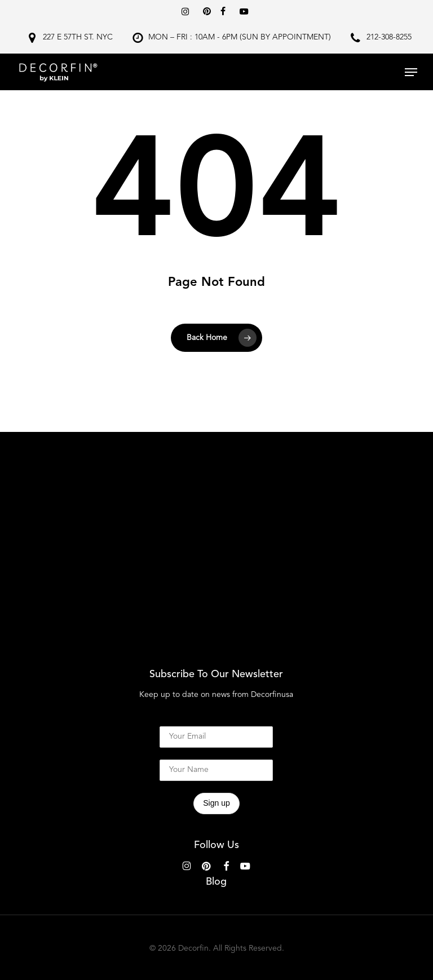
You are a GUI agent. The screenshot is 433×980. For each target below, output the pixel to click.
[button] (411, 72)
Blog (216, 882)
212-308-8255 (389, 37)
